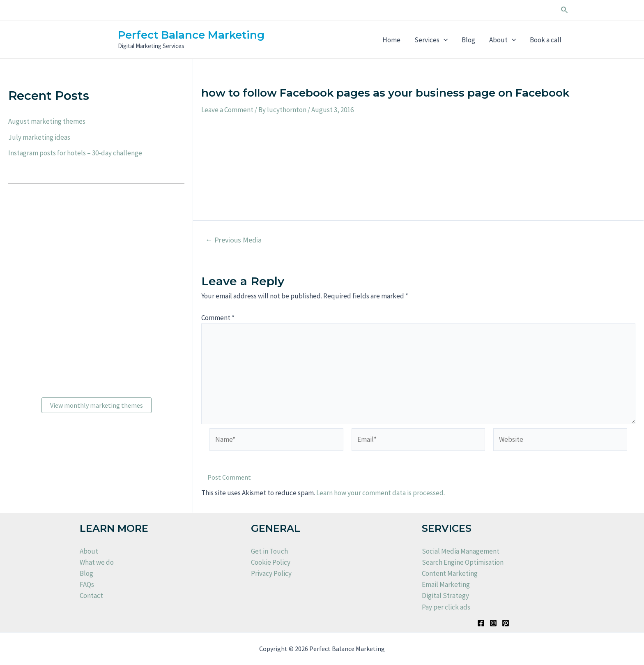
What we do (97, 562)
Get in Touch (269, 551)
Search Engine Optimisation (463, 562)
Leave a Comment (227, 110)
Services (431, 40)
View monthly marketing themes (97, 405)
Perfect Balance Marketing (191, 35)
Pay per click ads (446, 607)
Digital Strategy (445, 596)
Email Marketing (446, 584)
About (503, 40)
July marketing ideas (39, 137)
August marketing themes (47, 121)
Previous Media (233, 240)
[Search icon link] (565, 10)
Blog (468, 40)
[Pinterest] (506, 623)
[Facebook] (481, 623)
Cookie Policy (271, 562)
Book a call (546, 40)
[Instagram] (493, 623)
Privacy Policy (271, 573)
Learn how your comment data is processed (380, 493)
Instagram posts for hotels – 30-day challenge (75, 153)
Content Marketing (450, 573)
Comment (218, 318)
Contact (91, 596)
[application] (444, 40)
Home (391, 40)
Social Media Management (461, 551)
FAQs (87, 584)
